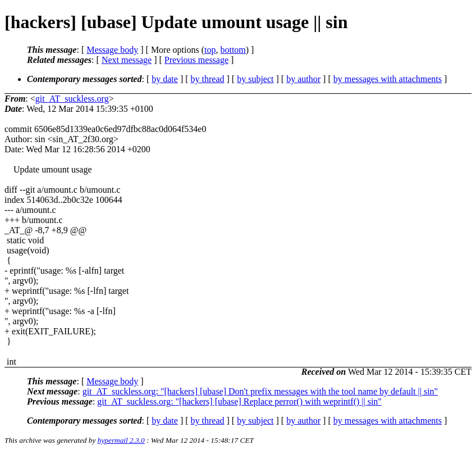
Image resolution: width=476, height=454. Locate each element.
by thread (208, 79)
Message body (112, 50)
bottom (233, 50)
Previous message (196, 60)
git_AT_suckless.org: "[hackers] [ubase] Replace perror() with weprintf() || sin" (239, 401)
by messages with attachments (388, 79)
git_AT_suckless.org (72, 99)
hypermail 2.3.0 (121, 440)
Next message (127, 60)
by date (165, 79)
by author (303, 79)
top (210, 50)
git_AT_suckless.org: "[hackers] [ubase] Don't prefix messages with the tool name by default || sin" (260, 391)
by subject (255, 79)
